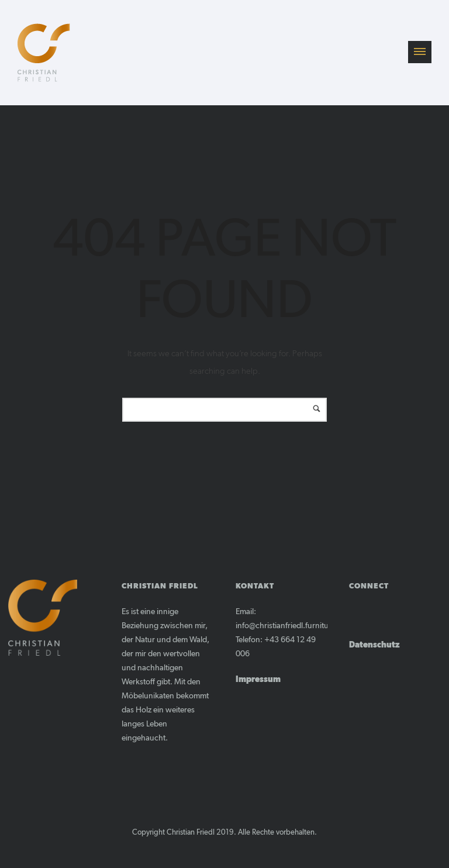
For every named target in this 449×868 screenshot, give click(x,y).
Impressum (258, 680)
